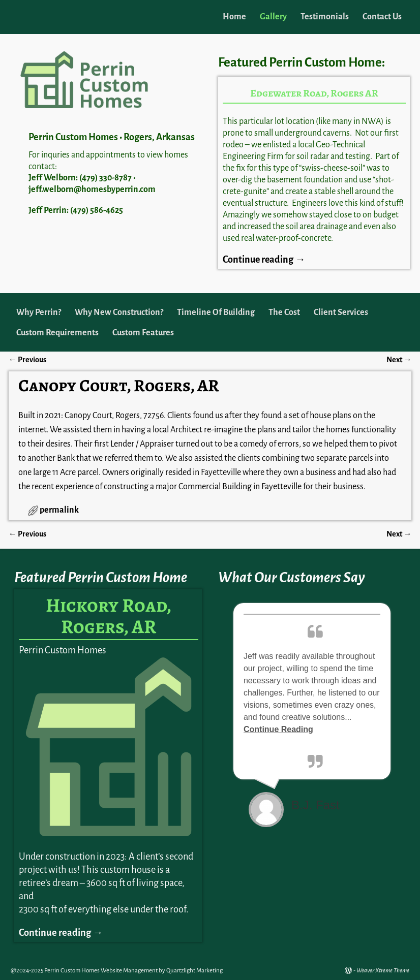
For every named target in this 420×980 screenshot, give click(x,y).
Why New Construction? (119, 312)
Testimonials (325, 17)
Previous (27, 360)
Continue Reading (278, 729)
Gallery (273, 17)
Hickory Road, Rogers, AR (109, 616)
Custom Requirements (57, 333)
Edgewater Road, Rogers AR (314, 93)
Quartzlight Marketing (194, 971)
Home (234, 17)
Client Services (341, 312)
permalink (59, 510)
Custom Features (143, 333)
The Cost (284, 312)
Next (399, 360)
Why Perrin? (39, 312)
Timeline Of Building (216, 312)
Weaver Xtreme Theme (383, 971)
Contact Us (382, 17)
